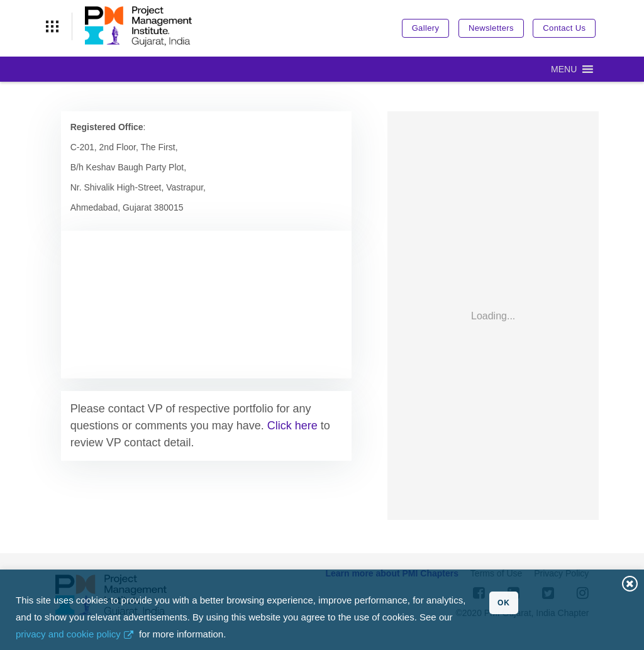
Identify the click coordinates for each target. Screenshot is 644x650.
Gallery (426, 28)
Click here (292, 426)
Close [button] (630, 584)
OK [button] (504, 603)
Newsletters (491, 28)
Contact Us (564, 28)
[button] (564, 69)
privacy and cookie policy (68, 634)
